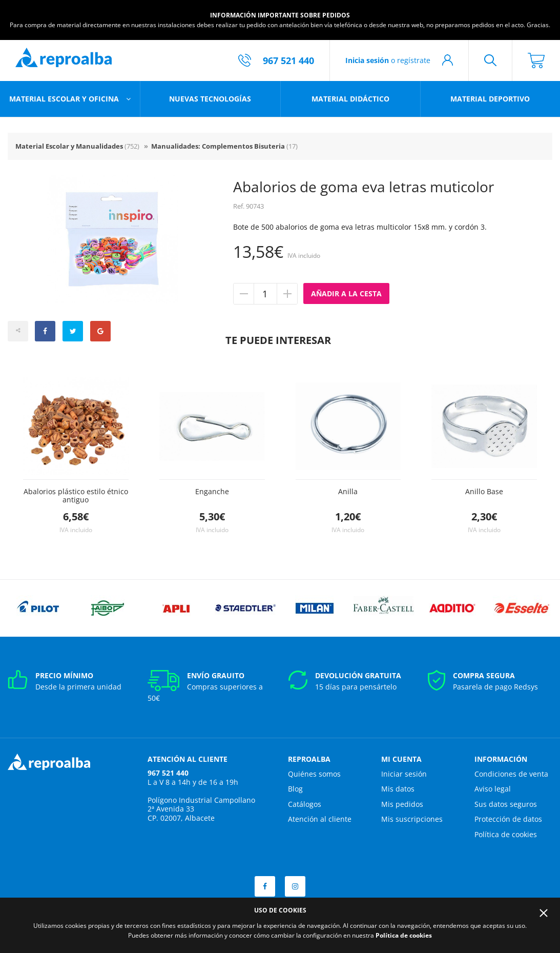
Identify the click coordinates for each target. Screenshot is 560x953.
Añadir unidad (287, 294)
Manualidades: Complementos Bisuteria (224, 146)
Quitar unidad (244, 294)
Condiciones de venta (511, 774)
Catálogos (305, 804)
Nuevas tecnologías (210, 99)
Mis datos (398, 789)
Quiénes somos (314, 774)
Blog (295, 789)
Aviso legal (493, 789)
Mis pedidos (402, 804)
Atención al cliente (320, 819)
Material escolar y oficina (65, 99)
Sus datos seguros (506, 804)
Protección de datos (508, 819)
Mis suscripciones (412, 819)
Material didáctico (350, 99)
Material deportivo (490, 99)
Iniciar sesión (404, 774)
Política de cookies (506, 834)
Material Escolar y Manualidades (77, 146)
